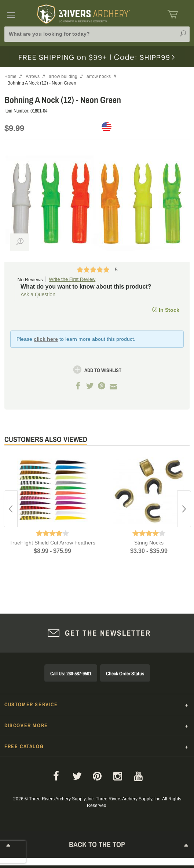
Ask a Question (38, 294)
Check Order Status (125, 674)
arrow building (63, 76)
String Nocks (149, 543)
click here (46, 339)
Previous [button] (11, 509)
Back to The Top (97, 846)
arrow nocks (99, 76)
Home (10, 76)
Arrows (33, 76)
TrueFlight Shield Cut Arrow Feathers (52, 543)
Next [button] (184, 509)
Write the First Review (72, 279)
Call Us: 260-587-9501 (71, 674)
